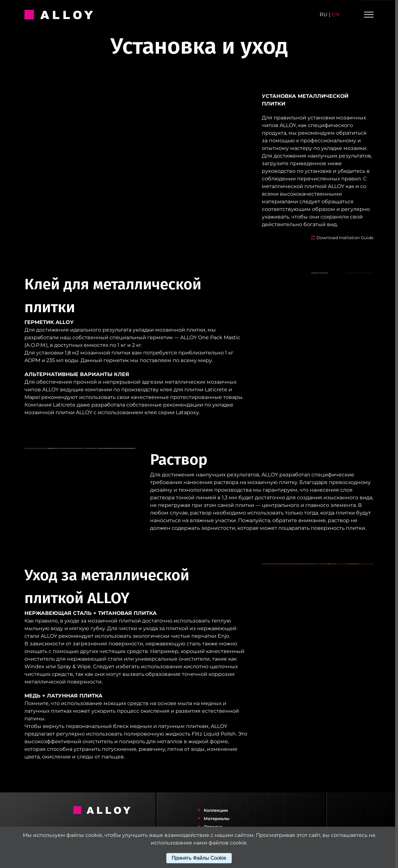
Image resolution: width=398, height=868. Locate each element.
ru (324, 14)
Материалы (215, 818)
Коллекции (215, 810)
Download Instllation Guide (341, 238)
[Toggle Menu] (369, 15)
